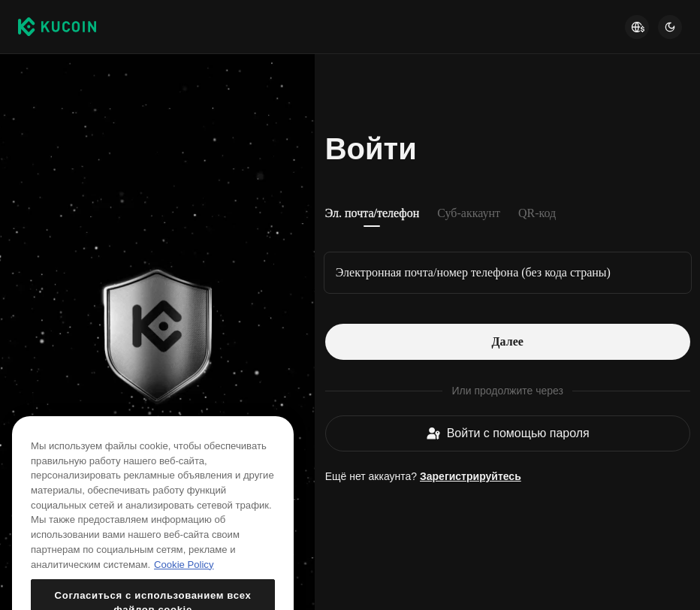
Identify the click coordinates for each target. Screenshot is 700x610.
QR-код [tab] (537, 213)
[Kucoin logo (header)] (57, 26)
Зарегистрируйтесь (471, 476)
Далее (508, 341)
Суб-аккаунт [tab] (469, 213)
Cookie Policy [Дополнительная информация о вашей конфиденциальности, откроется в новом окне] (184, 580)
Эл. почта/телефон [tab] (373, 213)
